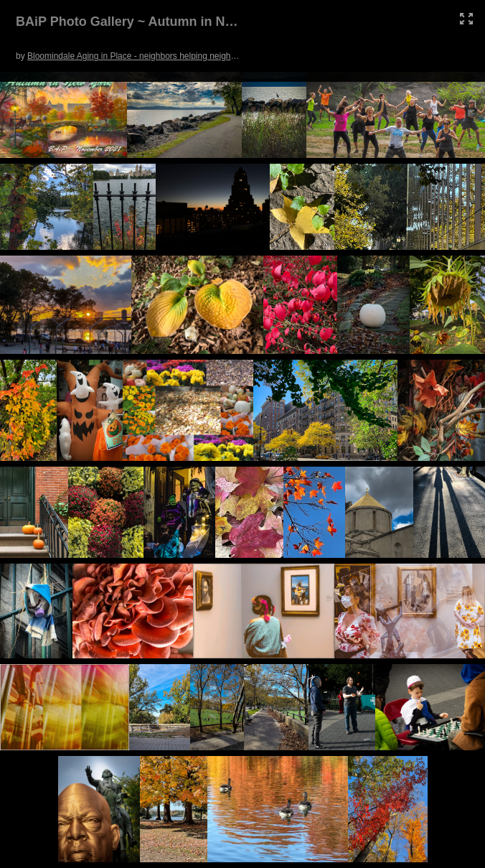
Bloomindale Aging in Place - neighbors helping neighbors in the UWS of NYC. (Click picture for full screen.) (232, 56)
